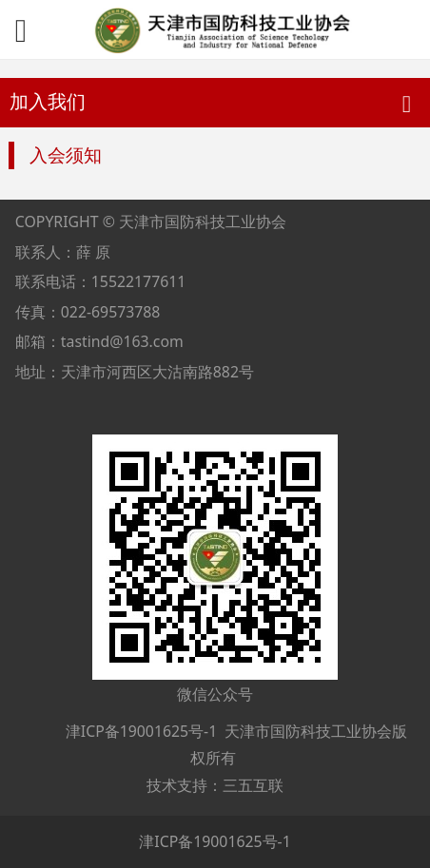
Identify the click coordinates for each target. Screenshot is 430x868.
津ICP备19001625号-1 (140, 731)
